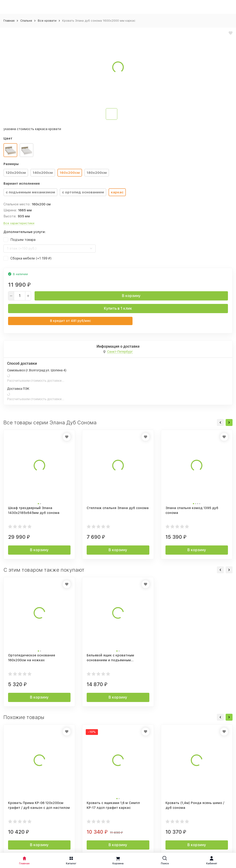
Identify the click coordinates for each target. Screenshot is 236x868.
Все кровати (47, 21)
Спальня (26, 21)
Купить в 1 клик (118, 308)
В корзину (131, 296)
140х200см (43, 173)
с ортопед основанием (83, 192)
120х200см (16, 173)
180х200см (97, 173)
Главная (9, 21)
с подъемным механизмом (30, 192)
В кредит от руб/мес (70, 321)
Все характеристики (19, 223)
